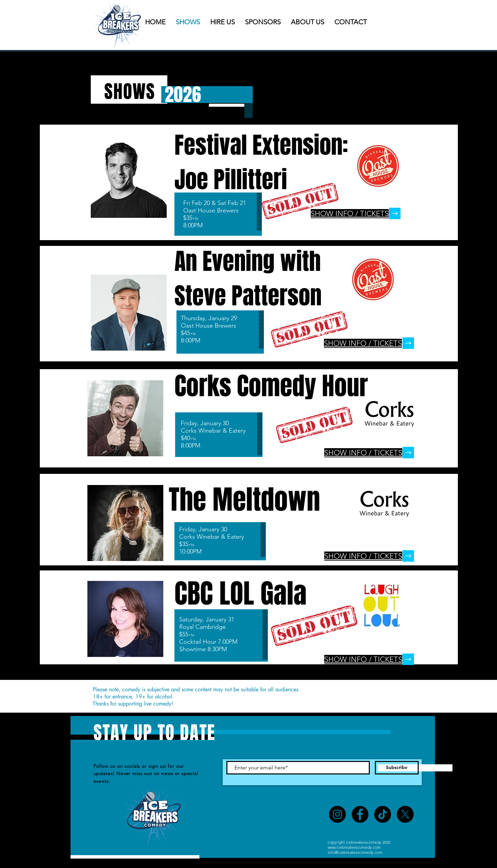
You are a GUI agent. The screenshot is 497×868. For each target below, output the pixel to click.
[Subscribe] (397, 768)
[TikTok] (383, 814)
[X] (405, 814)
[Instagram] (337, 814)
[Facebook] (360, 814)
